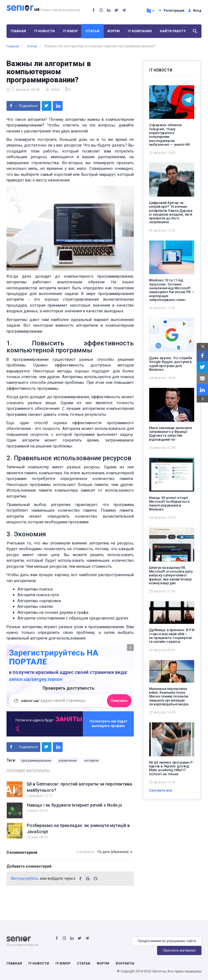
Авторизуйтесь (25, 878)
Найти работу (173, 31)
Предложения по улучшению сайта (167, 941)
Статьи (92, 31)
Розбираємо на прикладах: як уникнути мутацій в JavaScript (78, 829)
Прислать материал (179, 950)
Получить (119, 701)
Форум (113, 31)
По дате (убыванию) (115, 852)
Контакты (125, 963)
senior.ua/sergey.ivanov (36, 679)
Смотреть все (161, 790)
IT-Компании (140, 31)
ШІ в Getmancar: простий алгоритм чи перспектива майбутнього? (79, 787)
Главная (18, 31)
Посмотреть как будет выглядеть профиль (108, 724)
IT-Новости (44, 31)
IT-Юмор (70, 31)
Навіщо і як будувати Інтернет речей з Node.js (74, 805)
